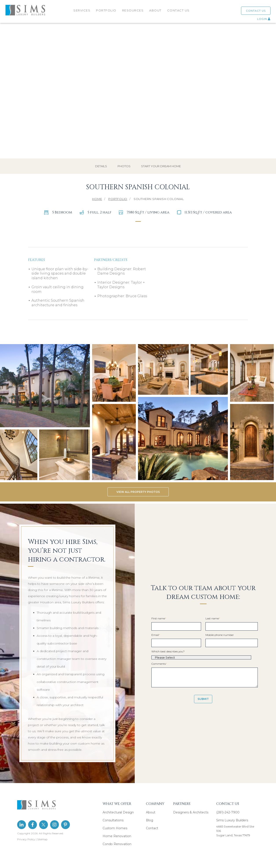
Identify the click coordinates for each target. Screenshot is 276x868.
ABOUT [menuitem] (155, 10)
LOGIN (264, 19)
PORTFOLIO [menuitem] (106, 10)
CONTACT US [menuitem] (178, 10)
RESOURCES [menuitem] (133, 10)
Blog (150, 815)
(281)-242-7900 (228, 807)
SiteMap (42, 834)
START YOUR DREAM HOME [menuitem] (161, 161)
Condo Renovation (117, 839)
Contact (152, 823)
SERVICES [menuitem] (82, 10)
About (151, 807)
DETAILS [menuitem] (101, 161)
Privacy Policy (26, 834)
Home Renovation (117, 831)
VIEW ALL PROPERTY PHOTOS (138, 487)
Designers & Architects (191, 807)
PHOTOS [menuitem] (124, 161)
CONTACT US (256, 11)
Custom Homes (115, 823)
